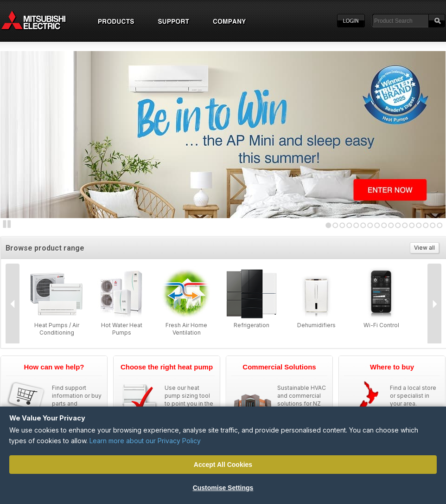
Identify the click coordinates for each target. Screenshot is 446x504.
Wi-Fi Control (381, 325)
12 (405, 225)
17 (440, 225)
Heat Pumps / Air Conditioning (57, 329)
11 (398, 225)
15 (426, 225)
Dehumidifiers (316, 325)
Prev (13, 304)
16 (433, 225)
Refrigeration (252, 325)
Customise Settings (223, 488)
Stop (7, 224)
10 (391, 225)
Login (351, 21)
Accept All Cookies (223, 465)
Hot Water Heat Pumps (122, 329)
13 (412, 225)
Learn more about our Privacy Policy (145, 441)
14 (419, 225)
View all (424, 248)
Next (19, 132)
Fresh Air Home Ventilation (186, 329)
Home (42, 21)
